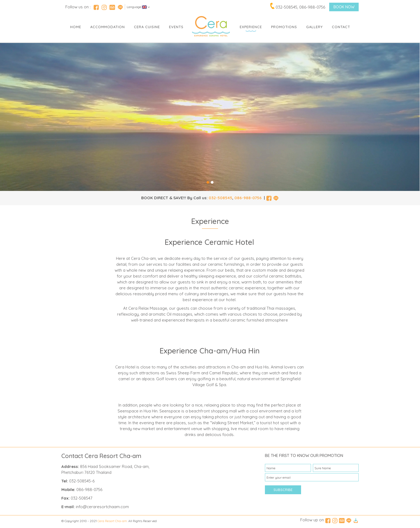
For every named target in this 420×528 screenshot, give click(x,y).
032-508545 (220, 198)
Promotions (284, 27)
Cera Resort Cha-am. (112, 521)
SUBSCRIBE (283, 490)
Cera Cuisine (147, 27)
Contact (341, 27)
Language (138, 7)
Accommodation (108, 27)
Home (76, 27)
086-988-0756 (248, 198)
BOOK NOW (344, 7)
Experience (251, 27)
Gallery (314, 27)
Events (176, 27)
